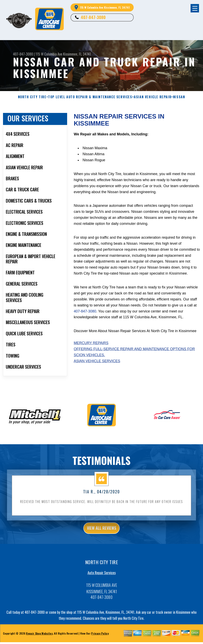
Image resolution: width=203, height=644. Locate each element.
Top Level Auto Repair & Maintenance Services (90, 97)
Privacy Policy (100, 640)
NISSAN (179, 97)
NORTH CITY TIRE (32, 97)
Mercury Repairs (91, 343)
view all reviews (101, 534)
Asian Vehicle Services (97, 361)
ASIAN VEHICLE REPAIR (153, 97)
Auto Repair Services (102, 579)
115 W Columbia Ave (49, 54)
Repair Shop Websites (39, 640)
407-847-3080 (93, 17)
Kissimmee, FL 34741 (77, 54)
